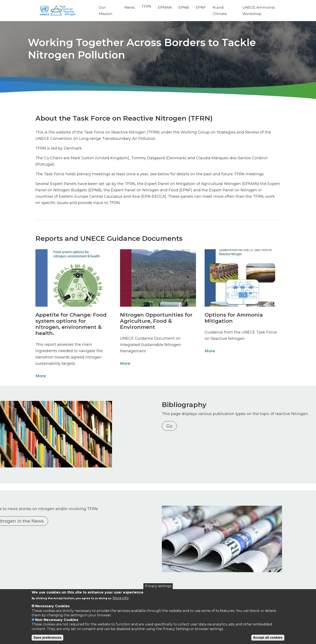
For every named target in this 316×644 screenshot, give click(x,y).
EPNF (205, 7)
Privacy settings (158, 586)
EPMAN (169, 7)
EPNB (188, 7)
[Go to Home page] (67, 11)
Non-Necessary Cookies (57, 620)
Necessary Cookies (52, 606)
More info (121, 598)
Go (170, 432)
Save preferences (48, 638)
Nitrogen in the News (63, 520)
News (133, 7)
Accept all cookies (268, 638)
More (40, 376)
